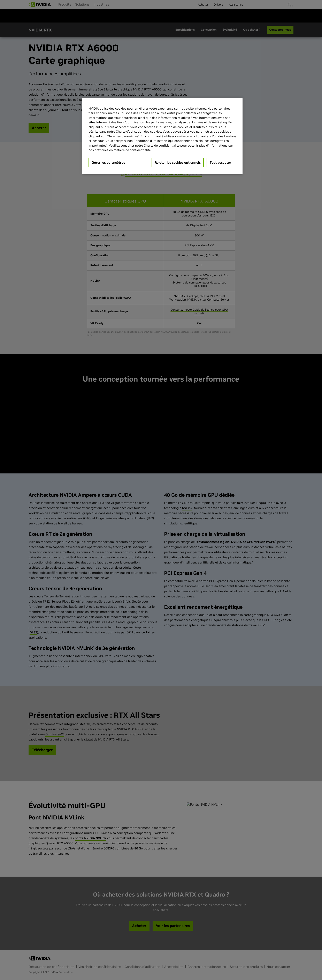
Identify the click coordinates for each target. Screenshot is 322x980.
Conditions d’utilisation (150, 141)
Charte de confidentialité (162, 145)
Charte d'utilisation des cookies (139, 131)
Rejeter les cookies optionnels (178, 162)
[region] (162, 136)
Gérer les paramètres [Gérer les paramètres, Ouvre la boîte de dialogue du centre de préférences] (108, 162)
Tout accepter (220, 162)
